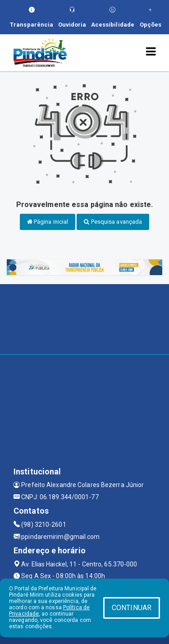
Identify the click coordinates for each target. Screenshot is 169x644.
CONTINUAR (132, 608)
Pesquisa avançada (113, 222)
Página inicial (48, 222)
